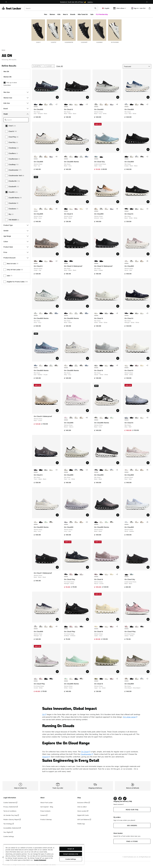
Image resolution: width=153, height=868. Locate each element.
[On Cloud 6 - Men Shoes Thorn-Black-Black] (81, 104)
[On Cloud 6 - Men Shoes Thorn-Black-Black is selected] (36, 470)
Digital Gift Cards (83, 815)
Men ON (6, 71)
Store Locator (83, 811)
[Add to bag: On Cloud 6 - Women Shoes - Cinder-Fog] (57, 254)
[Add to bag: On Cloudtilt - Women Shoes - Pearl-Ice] (57, 149)
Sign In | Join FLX (138, 8)
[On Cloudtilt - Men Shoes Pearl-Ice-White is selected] (66, 470)
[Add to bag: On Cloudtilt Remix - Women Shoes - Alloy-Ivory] (57, 515)
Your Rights (8, 832)
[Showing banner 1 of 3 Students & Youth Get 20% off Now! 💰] (76, 2)
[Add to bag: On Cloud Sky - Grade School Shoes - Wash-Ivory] (118, 149)
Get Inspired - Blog (47, 807)
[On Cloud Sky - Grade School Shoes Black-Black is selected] (126, 574)
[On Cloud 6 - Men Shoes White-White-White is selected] (96, 313)
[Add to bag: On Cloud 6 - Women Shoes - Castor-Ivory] (118, 619)
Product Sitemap (46, 819)
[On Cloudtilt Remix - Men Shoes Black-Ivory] (51, 313)
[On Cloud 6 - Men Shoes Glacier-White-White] (71, 104)
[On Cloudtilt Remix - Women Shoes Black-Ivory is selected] (96, 418)
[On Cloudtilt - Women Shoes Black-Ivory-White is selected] (96, 104)
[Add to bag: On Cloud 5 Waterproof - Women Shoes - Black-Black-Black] (57, 567)
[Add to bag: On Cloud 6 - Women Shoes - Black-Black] (87, 202)
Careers (44, 815)
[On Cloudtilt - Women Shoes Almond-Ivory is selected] (96, 209)
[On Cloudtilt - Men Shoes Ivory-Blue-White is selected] (126, 104)
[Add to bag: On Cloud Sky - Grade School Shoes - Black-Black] (148, 567)
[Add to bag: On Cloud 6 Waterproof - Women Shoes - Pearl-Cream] (57, 411)
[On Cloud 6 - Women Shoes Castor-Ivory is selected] (96, 627)
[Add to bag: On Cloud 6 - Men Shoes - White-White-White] (118, 306)
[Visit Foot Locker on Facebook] (120, 799)
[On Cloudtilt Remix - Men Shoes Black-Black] (76, 157)
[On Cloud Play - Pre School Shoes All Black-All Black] (76, 574)
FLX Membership (102, 14)
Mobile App (81, 824)
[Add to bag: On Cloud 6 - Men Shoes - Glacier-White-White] (118, 358)
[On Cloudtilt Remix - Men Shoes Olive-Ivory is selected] (36, 313)
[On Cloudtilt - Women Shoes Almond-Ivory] (107, 104)
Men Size (16, 92)
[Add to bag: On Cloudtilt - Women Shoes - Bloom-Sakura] (87, 411)
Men (46, 14)
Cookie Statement (10, 802)
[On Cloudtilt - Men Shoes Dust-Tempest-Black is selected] (36, 104)
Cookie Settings (9, 836)
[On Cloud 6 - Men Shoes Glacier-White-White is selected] (96, 366)
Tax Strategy (9, 824)
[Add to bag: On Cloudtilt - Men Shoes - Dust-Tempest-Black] (57, 97)
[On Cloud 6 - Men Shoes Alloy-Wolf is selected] (126, 418)
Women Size (16, 98)
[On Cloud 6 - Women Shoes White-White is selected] (126, 366)
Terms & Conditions (10, 811)
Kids (59, 14)
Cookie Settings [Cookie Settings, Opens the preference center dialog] (71, 859)
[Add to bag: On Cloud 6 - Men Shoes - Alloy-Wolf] (148, 411)
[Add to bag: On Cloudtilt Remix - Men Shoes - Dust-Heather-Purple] (57, 358)
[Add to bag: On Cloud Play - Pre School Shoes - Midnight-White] (87, 567)
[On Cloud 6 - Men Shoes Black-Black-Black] (132, 209)
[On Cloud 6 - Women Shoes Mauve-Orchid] (76, 209)
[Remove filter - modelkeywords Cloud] (50, 66)
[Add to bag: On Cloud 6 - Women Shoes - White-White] (148, 358)
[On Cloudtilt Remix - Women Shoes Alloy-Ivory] (101, 418)
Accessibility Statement (12, 828)
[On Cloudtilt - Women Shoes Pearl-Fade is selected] (126, 470)
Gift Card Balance (84, 819)
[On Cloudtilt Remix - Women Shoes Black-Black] (107, 418)
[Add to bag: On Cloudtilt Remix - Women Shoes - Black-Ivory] (118, 411)
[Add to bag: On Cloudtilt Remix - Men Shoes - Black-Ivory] (87, 149)
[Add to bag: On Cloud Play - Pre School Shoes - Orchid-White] (57, 672)
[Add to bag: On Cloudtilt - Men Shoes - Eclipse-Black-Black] (148, 149)
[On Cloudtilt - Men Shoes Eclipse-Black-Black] (41, 104)
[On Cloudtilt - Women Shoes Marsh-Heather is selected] (126, 522)
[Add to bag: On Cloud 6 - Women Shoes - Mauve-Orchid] (118, 567)
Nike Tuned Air (83, 14)
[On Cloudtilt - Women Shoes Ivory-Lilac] (112, 104)
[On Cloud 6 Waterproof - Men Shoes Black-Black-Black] (101, 261)
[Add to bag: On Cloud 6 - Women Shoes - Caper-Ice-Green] (118, 672)
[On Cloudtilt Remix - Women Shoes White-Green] (112, 418)
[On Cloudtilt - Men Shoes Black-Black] (142, 104)
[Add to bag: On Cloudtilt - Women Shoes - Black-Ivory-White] (118, 97)
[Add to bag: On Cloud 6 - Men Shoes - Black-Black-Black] (87, 97)
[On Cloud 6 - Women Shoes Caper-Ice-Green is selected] (96, 679)
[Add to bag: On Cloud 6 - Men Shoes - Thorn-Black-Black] (57, 463)
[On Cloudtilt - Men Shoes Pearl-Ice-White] (46, 104)
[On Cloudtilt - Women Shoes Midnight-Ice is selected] (36, 627)
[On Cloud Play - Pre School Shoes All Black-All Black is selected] (66, 627)
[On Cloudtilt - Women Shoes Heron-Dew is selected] (126, 261)
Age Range (16, 236)
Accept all (71, 849)
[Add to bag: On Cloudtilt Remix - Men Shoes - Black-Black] (87, 306)
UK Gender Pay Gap (11, 815)
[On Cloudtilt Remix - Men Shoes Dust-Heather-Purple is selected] (36, 366)
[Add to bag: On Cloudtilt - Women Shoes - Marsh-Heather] (148, 515)
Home (3, 50)
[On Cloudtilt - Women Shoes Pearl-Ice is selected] (36, 157)
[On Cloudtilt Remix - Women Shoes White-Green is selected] (66, 679)
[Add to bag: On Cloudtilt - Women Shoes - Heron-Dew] (148, 254)
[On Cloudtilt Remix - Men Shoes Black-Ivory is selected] (66, 157)
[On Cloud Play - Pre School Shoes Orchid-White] (81, 574)
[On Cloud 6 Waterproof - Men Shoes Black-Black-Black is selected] (66, 261)
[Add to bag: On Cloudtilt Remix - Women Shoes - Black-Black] (118, 515)
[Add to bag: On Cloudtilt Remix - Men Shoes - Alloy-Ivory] (87, 358)
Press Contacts (45, 811)
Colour (16, 241)
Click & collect (82, 807)
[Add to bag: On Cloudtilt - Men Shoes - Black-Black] (118, 463)
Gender (16, 231)
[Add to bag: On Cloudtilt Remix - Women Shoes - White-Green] (87, 672)
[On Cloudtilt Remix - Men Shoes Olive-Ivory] (81, 157)
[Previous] (6, 2)
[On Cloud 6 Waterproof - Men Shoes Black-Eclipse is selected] (96, 261)
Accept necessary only (71, 854)
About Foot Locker (47, 802)
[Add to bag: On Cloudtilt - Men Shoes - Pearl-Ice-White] (87, 463)
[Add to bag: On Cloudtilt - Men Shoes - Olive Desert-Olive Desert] (148, 672)
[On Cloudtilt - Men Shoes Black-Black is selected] (96, 470)
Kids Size (16, 103)
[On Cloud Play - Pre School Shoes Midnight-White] (81, 627)
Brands (73, 14)
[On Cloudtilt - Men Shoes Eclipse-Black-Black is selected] (126, 157)
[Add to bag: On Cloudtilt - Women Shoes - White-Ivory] (57, 202)
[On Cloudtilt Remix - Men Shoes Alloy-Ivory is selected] (66, 366)
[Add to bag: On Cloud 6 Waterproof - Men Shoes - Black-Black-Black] (87, 254)
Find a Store (7, 85)
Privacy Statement (11, 807)
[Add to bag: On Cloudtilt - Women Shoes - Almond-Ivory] (118, 202)
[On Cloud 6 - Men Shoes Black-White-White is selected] (126, 209)
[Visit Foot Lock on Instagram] (115, 799)
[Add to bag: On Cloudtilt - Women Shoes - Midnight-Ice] (57, 619)
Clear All (60, 66)
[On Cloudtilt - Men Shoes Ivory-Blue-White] (51, 104)
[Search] (61, 8)
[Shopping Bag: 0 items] (150, 8)
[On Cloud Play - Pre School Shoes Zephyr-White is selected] (126, 627)
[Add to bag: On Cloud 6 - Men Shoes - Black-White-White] (148, 202)
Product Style (16, 247)
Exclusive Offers (84, 802)
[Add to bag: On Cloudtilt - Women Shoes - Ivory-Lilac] (87, 515)
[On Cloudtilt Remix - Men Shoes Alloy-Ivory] (71, 157)
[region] (44, 854)
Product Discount (16, 258)
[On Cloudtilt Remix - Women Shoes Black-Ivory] (51, 522)
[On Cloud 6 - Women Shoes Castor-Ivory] (81, 209)
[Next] (147, 2)
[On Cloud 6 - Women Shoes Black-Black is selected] (66, 209)
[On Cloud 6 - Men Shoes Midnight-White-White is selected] (126, 313)
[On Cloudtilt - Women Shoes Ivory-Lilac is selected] (66, 522)
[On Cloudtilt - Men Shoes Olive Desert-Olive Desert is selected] (126, 679)
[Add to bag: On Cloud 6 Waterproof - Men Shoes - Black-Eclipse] (118, 254)
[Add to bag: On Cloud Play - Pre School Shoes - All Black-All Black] (87, 619)
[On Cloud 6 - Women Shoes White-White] (71, 209)
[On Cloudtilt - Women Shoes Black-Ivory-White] (41, 157)
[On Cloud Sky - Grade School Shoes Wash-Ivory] (132, 574)
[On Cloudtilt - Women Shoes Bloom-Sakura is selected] (66, 418)
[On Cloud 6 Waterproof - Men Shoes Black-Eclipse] (71, 261)
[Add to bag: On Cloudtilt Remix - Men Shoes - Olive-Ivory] (57, 306)
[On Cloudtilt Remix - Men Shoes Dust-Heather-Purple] (87, 157)
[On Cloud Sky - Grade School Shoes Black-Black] (101, 157)
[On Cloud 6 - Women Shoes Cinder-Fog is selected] (36, 261)
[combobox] (61, 8)
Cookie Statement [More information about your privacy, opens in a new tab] (40, 860)
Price (16, 252)
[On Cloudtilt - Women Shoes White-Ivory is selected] (36, 209)
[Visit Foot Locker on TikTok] (125, 799)
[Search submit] (95, 8)
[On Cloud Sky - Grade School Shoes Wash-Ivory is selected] (96, 157)
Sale (92, 14)
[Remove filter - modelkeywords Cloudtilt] (38, 66)
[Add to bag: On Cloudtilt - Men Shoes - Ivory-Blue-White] (148, 97)
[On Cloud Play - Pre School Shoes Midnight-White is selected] (66, 574)
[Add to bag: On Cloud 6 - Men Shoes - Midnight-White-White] (148, 306)
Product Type (16, 225)
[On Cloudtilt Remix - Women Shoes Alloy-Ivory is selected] (36, 522)
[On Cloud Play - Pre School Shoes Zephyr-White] (71, 574)
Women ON (7, 77)
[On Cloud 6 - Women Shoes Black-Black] (41, 261)
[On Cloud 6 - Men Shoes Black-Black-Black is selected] (66, 104)
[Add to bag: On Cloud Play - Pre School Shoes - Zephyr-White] (148, 619)
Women (52, 14)
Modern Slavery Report (12, 819)
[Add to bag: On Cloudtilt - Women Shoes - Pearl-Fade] (148, 463)
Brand (16, 109)
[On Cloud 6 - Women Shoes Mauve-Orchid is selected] (96, 574)
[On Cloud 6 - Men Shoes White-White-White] (76, 104)
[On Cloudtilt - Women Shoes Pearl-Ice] (101, 104)
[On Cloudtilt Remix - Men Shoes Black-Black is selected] (66, 313)
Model (16, 114)
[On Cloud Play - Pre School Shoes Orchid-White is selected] (36, 679)
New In (65, 14)
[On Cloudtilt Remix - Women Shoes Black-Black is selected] (96, 522)
